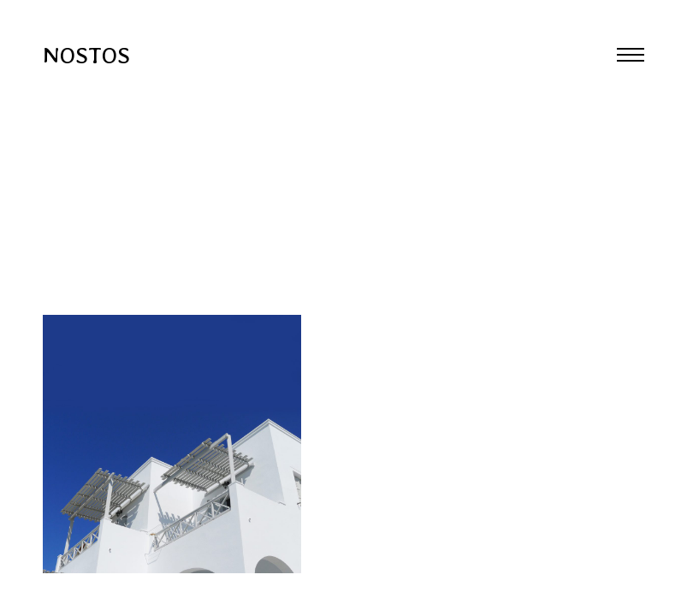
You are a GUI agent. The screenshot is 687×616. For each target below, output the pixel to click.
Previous (172, 308)
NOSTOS (86, 55)
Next (516, 308)
